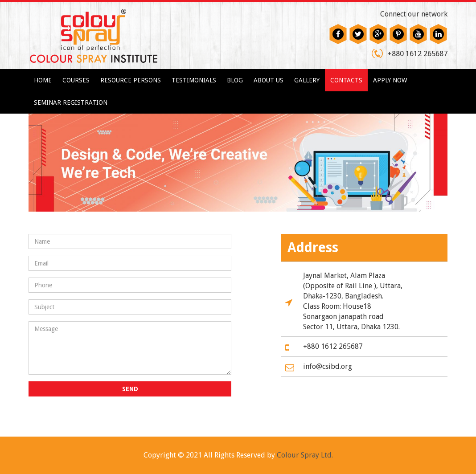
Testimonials (194, 80)
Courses (76, 80)
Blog (235, 80)
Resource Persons (131, 80)
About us (269, 80)
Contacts (346, 80)
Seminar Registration (71, 102)
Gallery (307, 80)
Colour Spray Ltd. (305, 455)
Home (43, 80)
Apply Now (390, 80)
